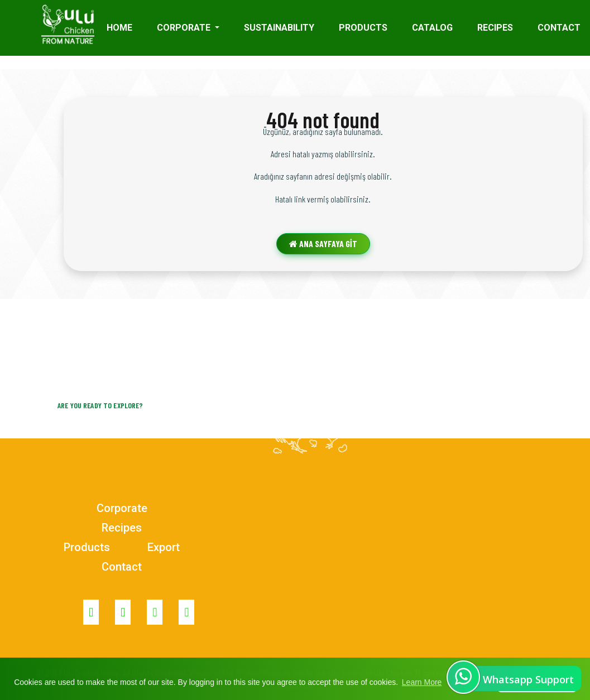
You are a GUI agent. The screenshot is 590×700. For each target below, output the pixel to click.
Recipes (122, 528)
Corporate (122, 508)
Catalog (432, 28)
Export (164, 547)
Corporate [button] (185, 28)
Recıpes (495, 28)
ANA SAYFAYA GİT (323, 243)
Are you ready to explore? (100, 405)
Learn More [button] (422, 682)
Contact (122, 567)
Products (363, 28)
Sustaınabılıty (279, 28)
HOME (119, 28)
